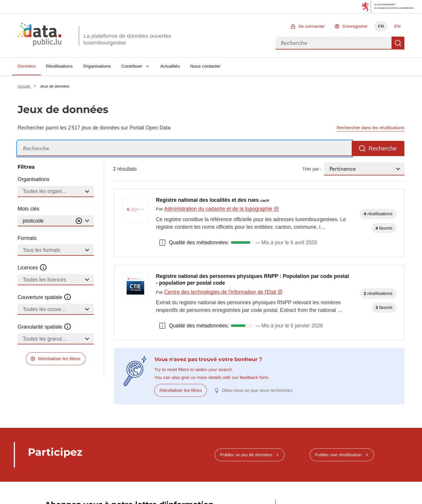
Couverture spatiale (45, 297)
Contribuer (132, 66)
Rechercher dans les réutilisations (371, 128)
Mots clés (28, 209)
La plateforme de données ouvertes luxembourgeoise (127, 39)
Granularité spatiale (45, 327)
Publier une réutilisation (338, 455)
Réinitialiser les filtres (59, 359)
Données (27, 66)
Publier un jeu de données (246, 455)
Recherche (398, 43)
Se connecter (312, 26)
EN (397, 26)
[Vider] (79, 221)
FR (381, 26)
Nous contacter (205, 66)
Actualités (170, 66)
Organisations (97, 66)
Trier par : (312, 169)
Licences (32, 268)
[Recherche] (185, 149)
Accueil (24, 86)
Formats (27, 238)
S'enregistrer (355, 26)
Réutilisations (59, 66)
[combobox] (333, 43)
